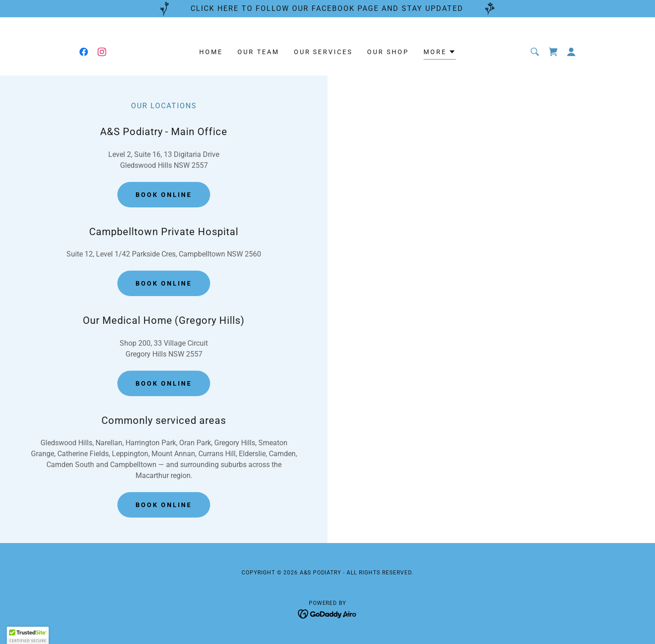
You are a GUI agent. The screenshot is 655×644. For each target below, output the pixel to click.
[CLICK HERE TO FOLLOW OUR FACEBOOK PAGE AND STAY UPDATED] (327, 9)
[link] (84, 52)
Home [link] (211, 52)
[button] (440, 53)
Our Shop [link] (388, 52)
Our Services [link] (323, 52)
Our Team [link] (258, 52)
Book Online (164, 195)
